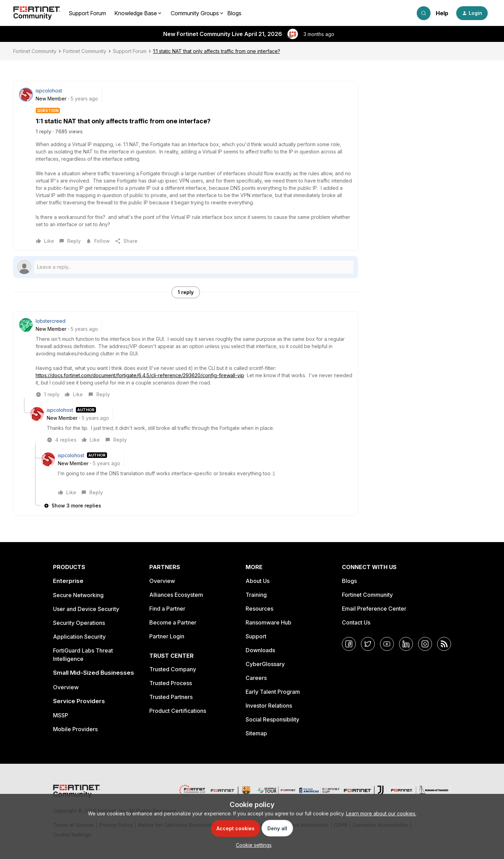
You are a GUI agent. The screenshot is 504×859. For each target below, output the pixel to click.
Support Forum (87, 13)
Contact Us (356, 622)
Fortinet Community (35, 51)
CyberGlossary (265, 664)
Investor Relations (269, 706)
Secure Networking (78, 595)
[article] (186, 358)
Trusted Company (173, 669)
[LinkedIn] (406, 644)
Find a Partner (167, 609)
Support (256, 636)
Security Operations (79, 623)
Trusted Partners (171, 697)
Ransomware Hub (268, 622)
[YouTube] (387, 644)
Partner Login (167, 636)
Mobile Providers (75, 729)
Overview (66, 687)
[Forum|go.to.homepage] (37, 13)
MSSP (61, 715)
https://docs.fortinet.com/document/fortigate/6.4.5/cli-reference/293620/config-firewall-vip (140, 375)
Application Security (79, 637)
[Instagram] (425, 644)
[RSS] (444, 644)
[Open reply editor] (186, 267)
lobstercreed (51, 321)
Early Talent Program (273, 692)
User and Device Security (86, 609)
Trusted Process (171, 683)
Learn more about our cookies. (381, 813)
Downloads (260, 650)
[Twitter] (368, 644)
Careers (256, 678)
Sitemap (256, 733)
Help (442, 13)
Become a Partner (173, 622)
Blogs (234, 13)
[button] (472, 13)
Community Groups (195, 13)
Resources (259, 609)
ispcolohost (49, 91)
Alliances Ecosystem (176, 595)
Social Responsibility (272, 719)
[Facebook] (349, 644)
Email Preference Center (374, 609)
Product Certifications (178, 711)
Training (256, 595)
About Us (258, 581)
